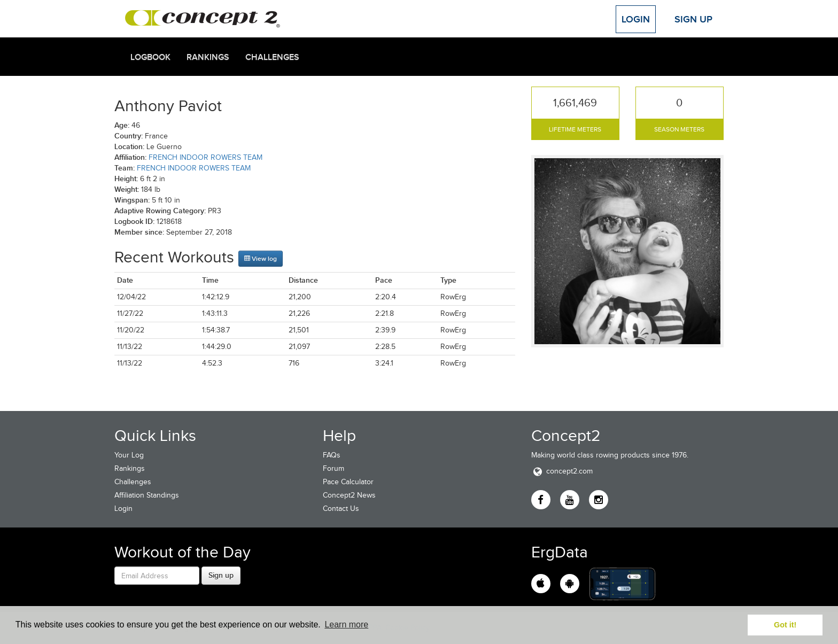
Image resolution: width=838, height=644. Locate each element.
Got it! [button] (785, 625)
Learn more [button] (346, 624)
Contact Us (341, 509)
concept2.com (562, 471)
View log (261, 259)
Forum (333, 468)
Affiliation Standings (147, 495)
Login (636, 19)
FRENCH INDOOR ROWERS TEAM (205, 157)
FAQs (332, 455)
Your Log (129, 455)
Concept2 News (349, 495)
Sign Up (693, 19)
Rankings (208, 57)
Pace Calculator (348, 482)
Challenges (272, 57)
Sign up (221, 575)
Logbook (150, 57)
